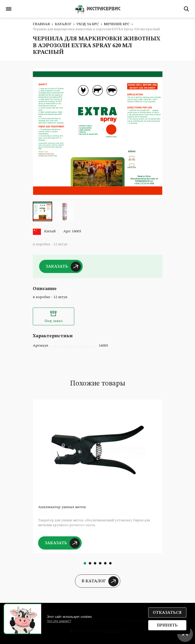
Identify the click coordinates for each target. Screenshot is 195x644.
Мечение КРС (117, 24)
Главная (41, 24)
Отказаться (167, 613)
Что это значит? (59, 621)
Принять (167, 625)
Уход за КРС (88, 24)
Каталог (63, 24)
